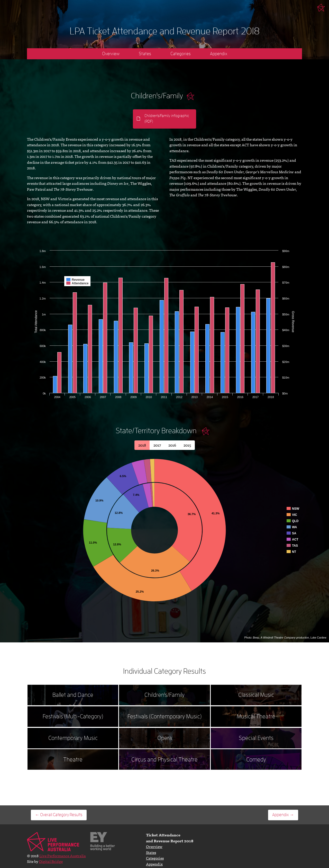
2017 (157, 445)
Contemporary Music (73, 738)
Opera (165, 738)
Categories (181, 54)
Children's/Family (164, 695)
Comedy (256, 760)
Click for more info (191, 96)
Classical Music (256, 695)
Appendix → (283, 815)
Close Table (206, 431)
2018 (142, 445)
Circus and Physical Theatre (164, 760)
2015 (187, 445)
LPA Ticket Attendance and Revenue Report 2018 (165, 31)
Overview (111, 54)
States (145, 54)
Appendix (219, 54)
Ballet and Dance (73, 695)
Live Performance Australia (321, 8)
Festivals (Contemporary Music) (164, 716)
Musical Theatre (256, 716)
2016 (172, 445)
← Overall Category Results (59, 815)
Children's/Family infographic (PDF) (167, 119)
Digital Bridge (51, 861)
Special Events (256, 738)
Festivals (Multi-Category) (73, 716)
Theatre (73, 760)
